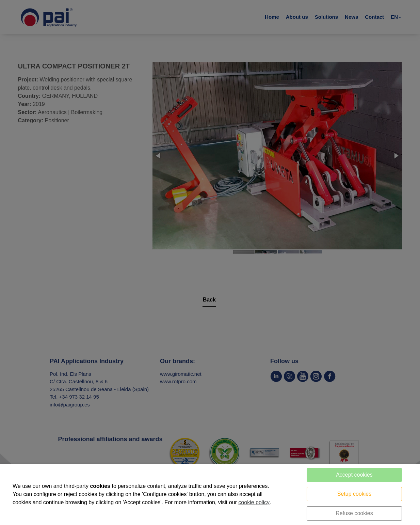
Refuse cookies (354, 513)
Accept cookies (354, 475)
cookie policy (254, 502)
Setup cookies (354, 494)
